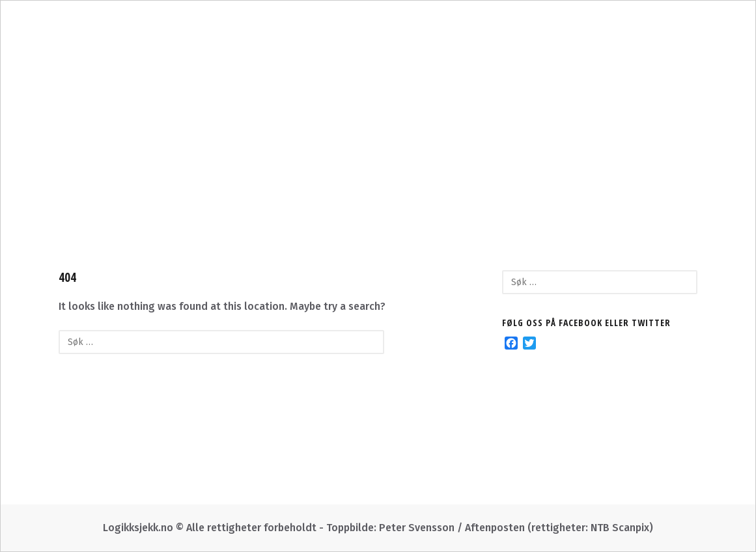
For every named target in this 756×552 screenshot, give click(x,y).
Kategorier (275, 172)
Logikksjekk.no (378, 120)
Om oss (191, 172)
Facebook (559, 172)
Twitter (480, 172)
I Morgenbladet (382, 172)
